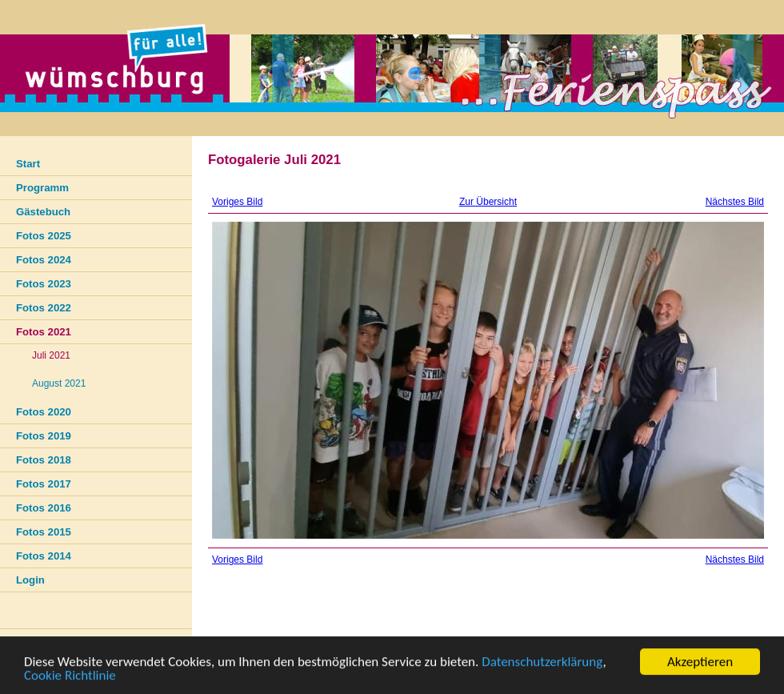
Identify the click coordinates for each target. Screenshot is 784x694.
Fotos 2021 (44, 332)
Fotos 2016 (44, 508)
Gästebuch (43, 212)
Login (30, 580)
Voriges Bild (237, 202)
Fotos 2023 (44, 284)
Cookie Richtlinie (70, 676)
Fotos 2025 (44, 236)
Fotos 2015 (44, 532)
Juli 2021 (51, 355)
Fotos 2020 (44, 412)
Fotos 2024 (44, 260)
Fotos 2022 (44, 308)
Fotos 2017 (44, 484)
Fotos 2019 (44, 436)
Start (28, 164)
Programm (42, 188)
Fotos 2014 (44, 556)
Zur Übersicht (488, 202)
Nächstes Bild (735, 202)
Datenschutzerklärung (542, 662)
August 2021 (59, 383)
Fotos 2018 (44, 460)
